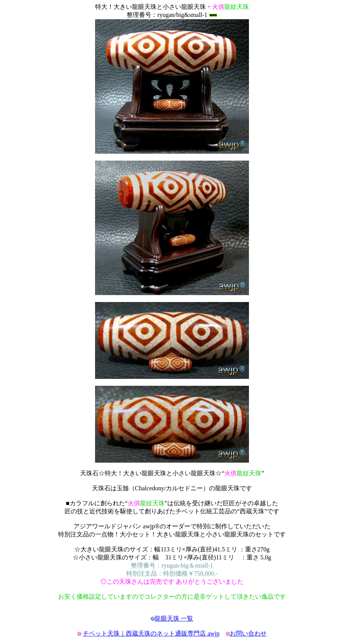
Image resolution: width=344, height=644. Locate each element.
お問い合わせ (248, 633)
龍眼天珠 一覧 (174, 618)
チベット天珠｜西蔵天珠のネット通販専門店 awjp (151, 633)
